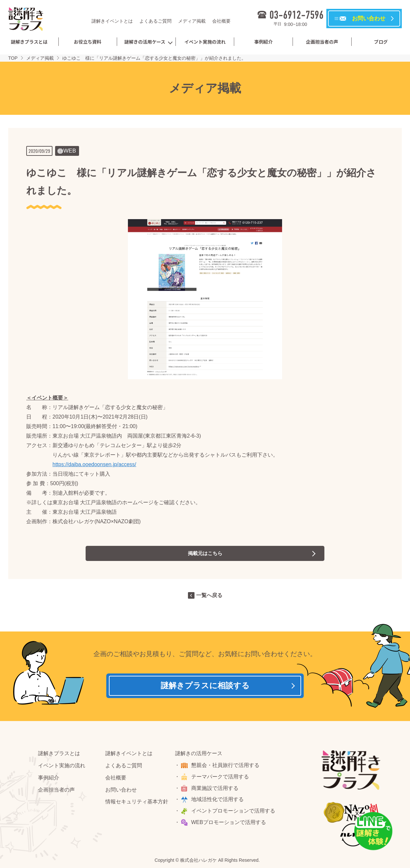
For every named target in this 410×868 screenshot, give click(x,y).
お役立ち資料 (88, 42)
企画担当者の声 (322, 42)
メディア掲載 (192, 21)
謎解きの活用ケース (145, 42)
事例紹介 (263, 42)
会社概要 (221, 21)
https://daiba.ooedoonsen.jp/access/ (94, 464)
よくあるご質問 (155, 21)
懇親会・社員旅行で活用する (226, 766)
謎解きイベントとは (112, 21)
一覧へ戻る (209, 595)
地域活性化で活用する (218, 801)
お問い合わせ (121, 791)
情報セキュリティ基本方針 (137, 803)
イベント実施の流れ (205, 42)
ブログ (381, 42)
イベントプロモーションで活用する (234, 812)
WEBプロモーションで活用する (229, 824)
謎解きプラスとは (29, 42)
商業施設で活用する (215, 789)
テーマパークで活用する (221, 778)
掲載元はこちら (205, 553)
